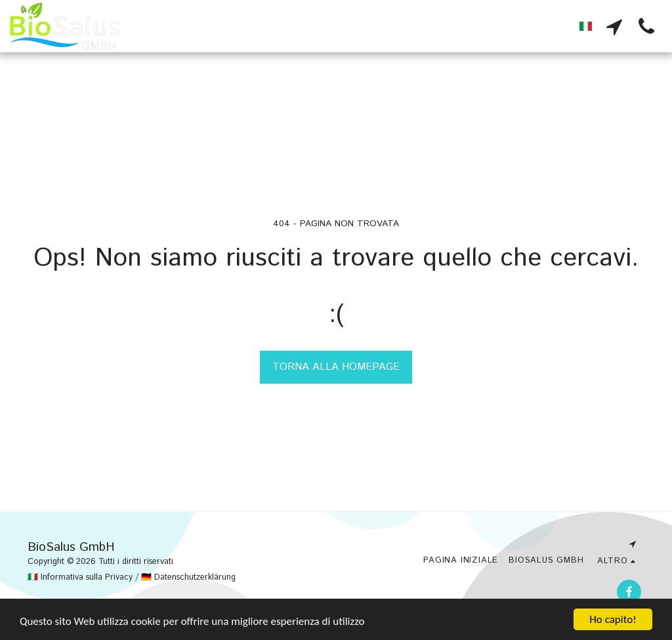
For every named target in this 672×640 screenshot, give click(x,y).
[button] (614, 26)
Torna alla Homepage (336, 367)
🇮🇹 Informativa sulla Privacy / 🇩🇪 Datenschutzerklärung (132, 577)
